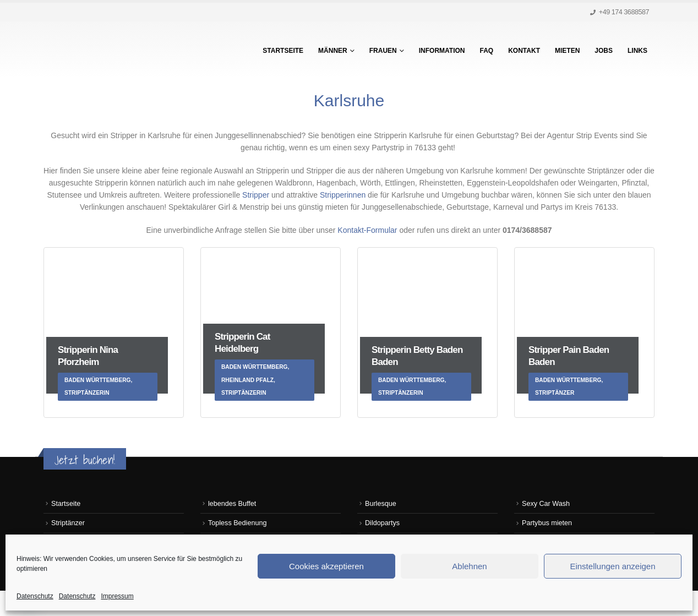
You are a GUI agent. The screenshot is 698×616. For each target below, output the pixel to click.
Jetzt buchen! (85, 460)
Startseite (283, 51)
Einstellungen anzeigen (612, 566)
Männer (333, 51)
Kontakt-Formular (368, 230)
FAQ (487, 51)
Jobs (604, 51)
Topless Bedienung (237, 523)
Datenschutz (35, 596)
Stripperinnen (344, 195)
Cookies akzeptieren (326, 566)
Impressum (117, 596)
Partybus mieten (547, 523)
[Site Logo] (112, 50)
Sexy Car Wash (546, 504)
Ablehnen (469, 566)
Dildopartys (382, 523)
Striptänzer (68, 523)
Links (637, 51)
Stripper (256, 195)
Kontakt (524, 51)
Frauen (383, 51)
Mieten (567, 51)
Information (442, 51)
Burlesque (381, 504)
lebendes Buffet (232, 504)
